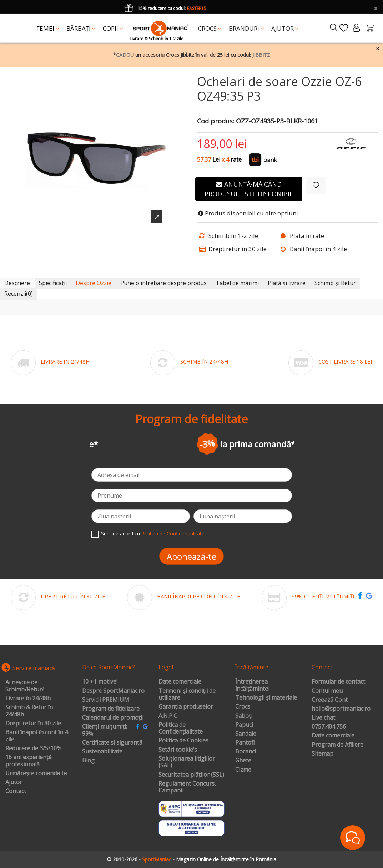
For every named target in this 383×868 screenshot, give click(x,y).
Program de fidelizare (111, 709)
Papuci (244, 725)
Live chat (323, 718)
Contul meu (327, 691)
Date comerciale (180, 682)
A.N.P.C (168, 716)
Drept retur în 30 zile (33, 724)
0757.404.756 (329, 727)
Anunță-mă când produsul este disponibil (249, 189)
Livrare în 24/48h (28, 699)
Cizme (243, 770)
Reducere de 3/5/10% (33, 748)
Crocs (243, 707)
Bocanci (246, 752)
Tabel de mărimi (237, 283)
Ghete (243, 761)
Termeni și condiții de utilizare (187, 694)
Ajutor (14, 782)
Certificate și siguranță (112, 743)
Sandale (246, 734)
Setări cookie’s (178, 750)
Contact (16, 791)
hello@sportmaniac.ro (341, 709)
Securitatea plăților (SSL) (191, 775)
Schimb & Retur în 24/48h (29, 711)
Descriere (17, 283)
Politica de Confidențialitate (173, 534)
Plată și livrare (287, 283)
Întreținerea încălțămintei (252, 685)
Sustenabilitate (102, 752)
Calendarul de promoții (113, 718)
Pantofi (245, 743)
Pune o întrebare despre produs (163, 283)
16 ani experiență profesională (29, 761)
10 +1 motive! (100, 682)
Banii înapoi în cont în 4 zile (37, 736)
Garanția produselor (186, 707)
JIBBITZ (261, 55)
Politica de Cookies (183, 741)
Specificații (53, 283)
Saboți (244, 716)
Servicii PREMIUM (106, 700)
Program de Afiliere (337, 745)
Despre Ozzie (94, 283)
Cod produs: (216, 121)
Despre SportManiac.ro (113, 691)
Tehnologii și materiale (266, 698)
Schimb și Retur (335, 283)
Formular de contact (338, 682)
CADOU (125, 55)
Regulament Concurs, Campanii (187, 787)
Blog (88, 761)
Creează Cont (330, 700)
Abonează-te (191, 556)
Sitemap (322, 754)
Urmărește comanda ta (36, 773)
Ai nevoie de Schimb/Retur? (25, 686)
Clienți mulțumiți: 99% (105, 730)
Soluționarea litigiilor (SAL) (187, 762)
